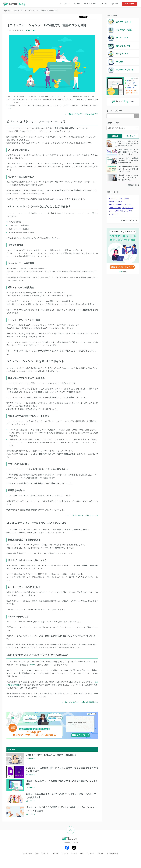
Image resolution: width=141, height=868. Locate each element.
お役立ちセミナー (90, 4)
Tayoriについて (27, 853)
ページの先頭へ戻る (74, 828)
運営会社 (56, 853)
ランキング (131, 136)
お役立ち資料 (130, 4)
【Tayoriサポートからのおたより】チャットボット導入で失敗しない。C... (128, 169)
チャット (74, 853)
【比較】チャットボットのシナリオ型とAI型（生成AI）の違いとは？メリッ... (128, 178)
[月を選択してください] (123, 128)
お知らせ (104, 4)
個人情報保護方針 (113, 853)
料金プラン (46, 853)
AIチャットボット (116, 201)
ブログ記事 (63, 4)
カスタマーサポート (117, 205)
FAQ (127, 198)
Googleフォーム (128, 208)
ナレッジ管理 (115, 211)
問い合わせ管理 (126, 211)
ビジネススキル (31, 30)
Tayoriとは (114, 4)
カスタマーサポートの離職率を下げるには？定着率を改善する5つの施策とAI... (128, 160)
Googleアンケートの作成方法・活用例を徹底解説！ (51, 755)
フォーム (129, 205)
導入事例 (77, 4)
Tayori (32, 665)
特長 (37, 853)
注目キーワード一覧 (128, 220)
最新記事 (115, 136)
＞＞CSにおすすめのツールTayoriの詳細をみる (80, 702)
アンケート (114, 214)
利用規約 (100, 853)
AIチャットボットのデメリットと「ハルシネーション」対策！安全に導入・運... (128, 143)
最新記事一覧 (132, 185)
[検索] (121, 116)
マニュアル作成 (115, 208)
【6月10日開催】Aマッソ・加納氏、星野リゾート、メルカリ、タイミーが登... (128, 152)
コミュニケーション (117, 198)
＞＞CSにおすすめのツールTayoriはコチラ (81, 114)
